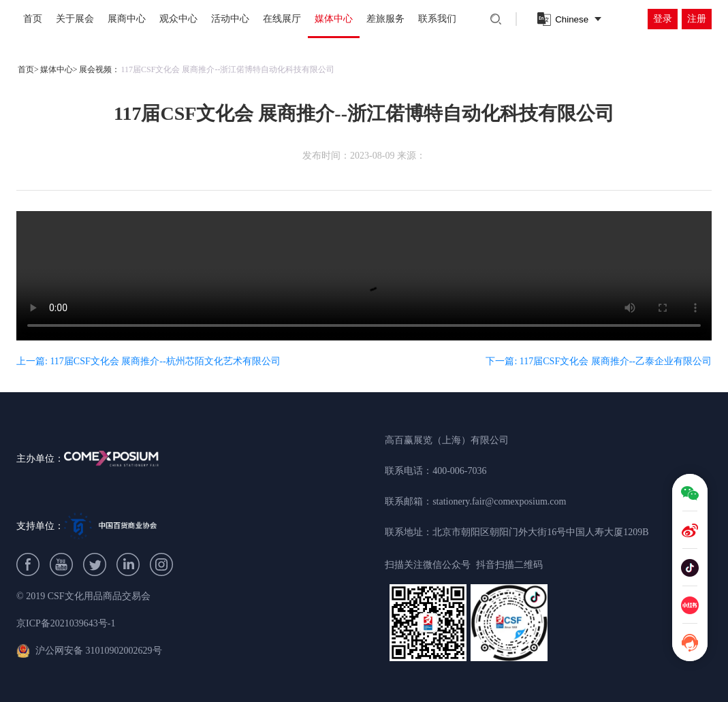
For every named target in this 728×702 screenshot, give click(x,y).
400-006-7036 (459, 471)
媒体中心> (59, 69)
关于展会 (75, 19)
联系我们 (437, 19)
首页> (28, 69)
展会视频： (99, 69)
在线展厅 (282, 19)
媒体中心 (334, 19)
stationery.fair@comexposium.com (499, 501)
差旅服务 (385, 19)
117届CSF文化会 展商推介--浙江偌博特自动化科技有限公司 (228, 69)
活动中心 (230, 19)
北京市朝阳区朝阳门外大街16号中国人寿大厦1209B (540, 532)
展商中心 (127, 19)
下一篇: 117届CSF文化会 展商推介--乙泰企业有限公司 (599, 361)
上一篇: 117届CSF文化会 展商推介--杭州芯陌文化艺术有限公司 (148, 361)
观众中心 (178, 19)
